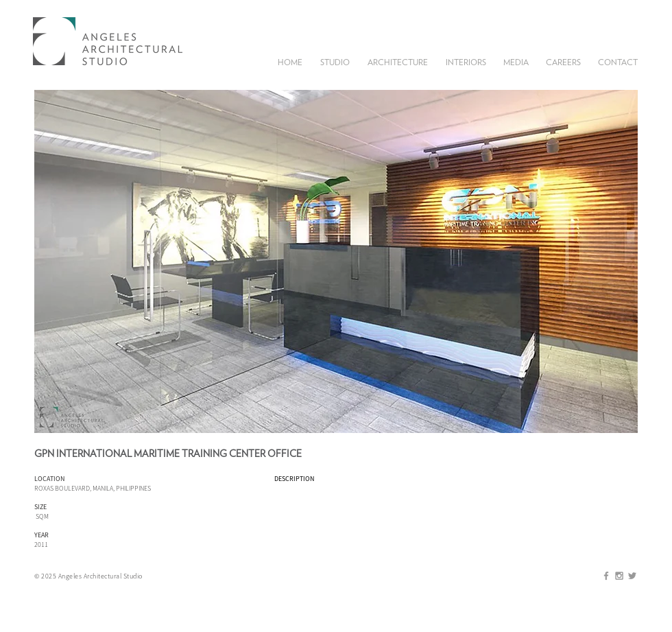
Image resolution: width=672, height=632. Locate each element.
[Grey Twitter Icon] (632, 576)
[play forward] (621, 261)
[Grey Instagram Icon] (619, 576)
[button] (335, 61)
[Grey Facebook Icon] (606, 576)
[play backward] (51, 261)
